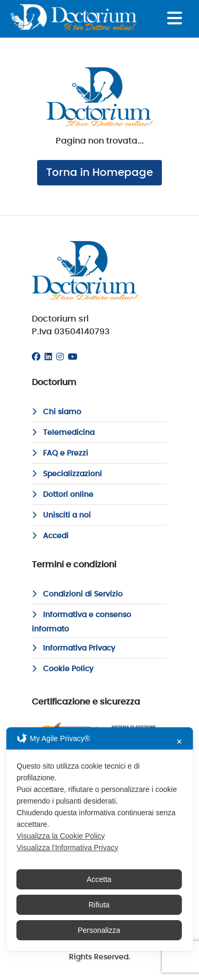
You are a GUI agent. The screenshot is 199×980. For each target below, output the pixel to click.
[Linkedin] (48, 357)
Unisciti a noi (61, 515)
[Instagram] (60, 357)
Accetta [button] (99, 879)
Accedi (50, 536)
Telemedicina (63, 433)
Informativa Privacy (73, 648)
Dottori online (63, 495)
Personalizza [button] (99, 930)
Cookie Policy (63, 669)
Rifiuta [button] (99, 905)
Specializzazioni (67, 474)
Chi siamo (57, 412)
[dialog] (99, 839)
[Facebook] (36, 357)
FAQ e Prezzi (60, 453)
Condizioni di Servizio (77, 594)
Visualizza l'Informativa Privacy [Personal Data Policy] (67, 848)
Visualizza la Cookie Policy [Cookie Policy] (60, 836)
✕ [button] (179, 742)
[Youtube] (73, 357)
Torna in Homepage (99, 173)
